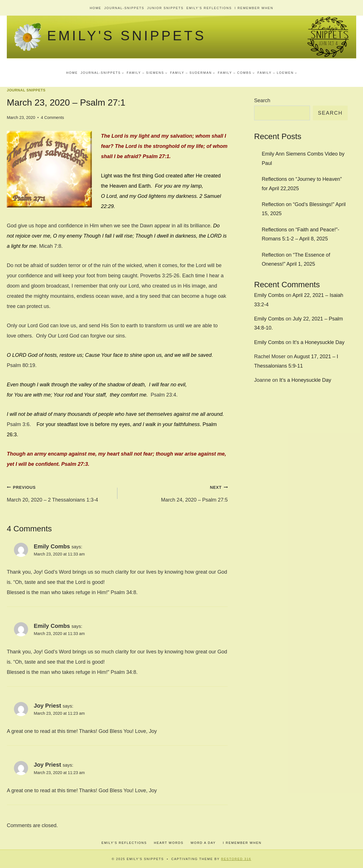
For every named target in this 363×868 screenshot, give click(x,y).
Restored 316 (236, 859)
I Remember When (254, 8)
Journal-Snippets (124, 8)
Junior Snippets (165, 8)
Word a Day (203, 843)
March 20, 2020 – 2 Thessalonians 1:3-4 (60, 492)
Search (262, 100)
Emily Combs (52, 546)
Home (95, 8)
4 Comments (52, 118)
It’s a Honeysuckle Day (319, 342)
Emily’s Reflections (209, 8)
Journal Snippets (26, 90)
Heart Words (169, 843)
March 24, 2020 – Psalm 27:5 (175, 492)
